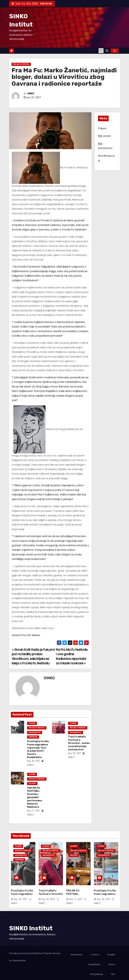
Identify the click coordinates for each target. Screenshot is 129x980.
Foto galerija (96, 971)
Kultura (32, 783)
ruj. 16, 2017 (104, 896)
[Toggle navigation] (101, 51)
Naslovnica (77, 952)
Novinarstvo (34, 732)
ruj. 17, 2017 (33, 811)
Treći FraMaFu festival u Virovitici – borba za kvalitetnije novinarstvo (78, 743)
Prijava (102, 128)
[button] (107, 51)
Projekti (111, 952)
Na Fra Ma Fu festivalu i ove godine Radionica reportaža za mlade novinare (72, 656)
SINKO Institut (31, 925)
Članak (31, 723)
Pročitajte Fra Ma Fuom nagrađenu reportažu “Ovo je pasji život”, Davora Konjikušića (38, 749)
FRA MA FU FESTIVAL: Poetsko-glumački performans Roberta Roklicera (34, 797)
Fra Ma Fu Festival (21, 64)
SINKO (31, 94)
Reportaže (32, 737)
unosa (104, 136)
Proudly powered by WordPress (26, 950)
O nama (95, 952)
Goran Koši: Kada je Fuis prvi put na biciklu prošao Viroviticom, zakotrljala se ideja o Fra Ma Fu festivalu (33, 656)
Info (113, 971)
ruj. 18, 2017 (33, 761)
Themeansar (19, 957)
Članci (112, 961)
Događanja (94, 961)
